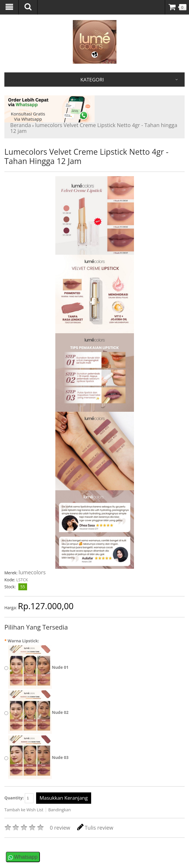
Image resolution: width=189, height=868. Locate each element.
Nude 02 (60, 712)
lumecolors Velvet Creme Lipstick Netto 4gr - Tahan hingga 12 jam (94, 128)
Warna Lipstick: (22, 641)
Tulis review (95, 828)
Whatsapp (26, 857)
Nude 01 (60, 667)
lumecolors (32, 572)
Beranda (21, 125)
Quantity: (19, 798)
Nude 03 (60, 757)
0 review (60, 828)
